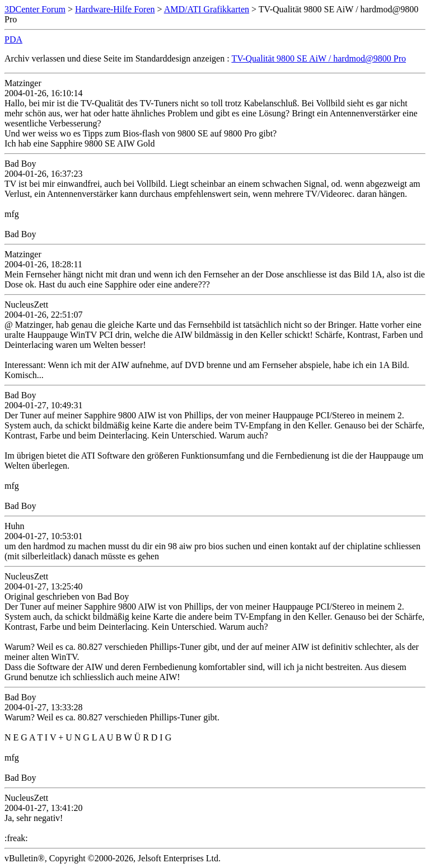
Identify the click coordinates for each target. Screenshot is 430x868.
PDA (13, 39)
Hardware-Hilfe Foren (115, 9)
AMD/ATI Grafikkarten (207, 9)
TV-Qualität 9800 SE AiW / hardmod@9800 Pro (319, 58)
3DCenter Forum (35, 9)
